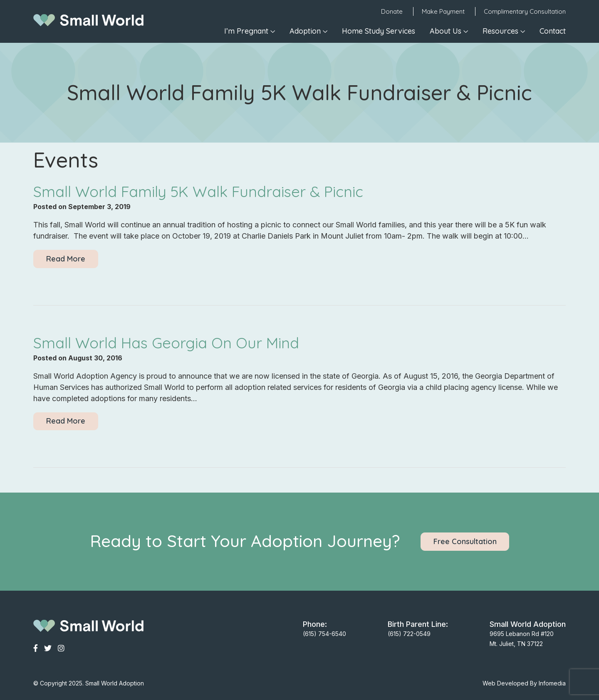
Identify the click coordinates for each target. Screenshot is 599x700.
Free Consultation (465, 541)
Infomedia (552, 683)
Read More (66, 259)
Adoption (305, 31)
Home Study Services (379, 31)
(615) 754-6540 (324, 634)
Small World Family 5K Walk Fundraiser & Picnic (198, 191)
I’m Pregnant (246, 31)
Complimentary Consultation (525, 11)
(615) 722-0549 (409, 634)
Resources (500, 31)
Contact (553, 31)
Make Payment (443, 11)
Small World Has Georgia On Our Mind (166, 343)
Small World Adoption (115, 683)
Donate (392, 11)
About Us (446, 31)
